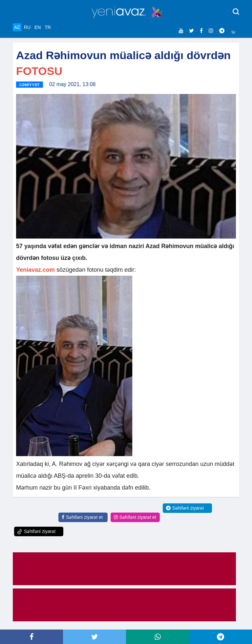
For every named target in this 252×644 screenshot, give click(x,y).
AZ (17, 27)
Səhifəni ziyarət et (82, 517)
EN (38, 27)
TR (48, 27)
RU (27, 27)
